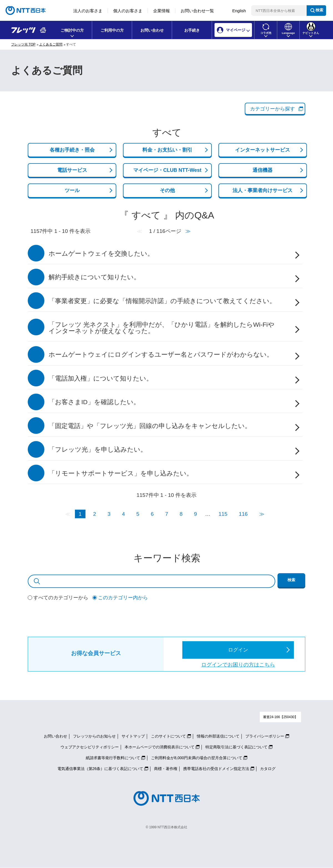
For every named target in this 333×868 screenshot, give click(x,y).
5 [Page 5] (138, 514)
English (239, 11)
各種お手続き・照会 (72, 150)
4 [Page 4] (123, 514)
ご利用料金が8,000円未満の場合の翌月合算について (197, 758)
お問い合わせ (152, 30)
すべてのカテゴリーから (61, 598)
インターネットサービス (263, 150)
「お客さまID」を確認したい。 (94, 402)
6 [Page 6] (152, 514)
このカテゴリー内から (123, 598)
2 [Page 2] (95, 514)
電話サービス (72, 170)
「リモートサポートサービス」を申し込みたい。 (121, 473)
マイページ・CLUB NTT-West (167, 170)
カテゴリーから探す (273, 109)
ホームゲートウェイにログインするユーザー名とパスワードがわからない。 (161, 355)
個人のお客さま (128, 11)
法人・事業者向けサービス (263, 190)
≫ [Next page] (262, 514)
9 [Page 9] (195, 514)
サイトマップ (133, 736)
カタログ (268, 769)
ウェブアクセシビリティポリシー (90, 747)
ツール (72, 190)
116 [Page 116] (243, 514)
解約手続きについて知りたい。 (94, 277)
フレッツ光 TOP (23, 44)
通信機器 (263, 170)
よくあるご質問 (51, 44)
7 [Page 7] (167, 514)
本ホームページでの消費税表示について (160, 747)
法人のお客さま (88, 11)
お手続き (192, 30)
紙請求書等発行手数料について (113, 758)
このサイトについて (168, 736)
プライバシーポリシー (265, 736)
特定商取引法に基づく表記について (236, 747)
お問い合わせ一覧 (197, 11)
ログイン (238, 650)
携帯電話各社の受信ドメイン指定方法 (216, 769)
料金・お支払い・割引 (167, 150)
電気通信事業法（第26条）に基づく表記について (100, 769)
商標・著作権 (166, 769)
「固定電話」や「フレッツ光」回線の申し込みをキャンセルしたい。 (150, 426)
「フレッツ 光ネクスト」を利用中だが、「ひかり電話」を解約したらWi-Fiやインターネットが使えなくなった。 (162, 328)
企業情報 (162, 11)
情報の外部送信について (218, 736)
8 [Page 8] (181, 514)
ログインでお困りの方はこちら (238, 665)
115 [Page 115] (223, 514)
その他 (167, 190)
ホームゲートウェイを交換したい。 (101, 254)
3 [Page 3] (109, 514)
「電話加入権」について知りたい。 (101, 378)
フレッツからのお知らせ (94, 736)
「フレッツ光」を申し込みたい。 (98, 450)
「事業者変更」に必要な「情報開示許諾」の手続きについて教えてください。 (162, 301)
